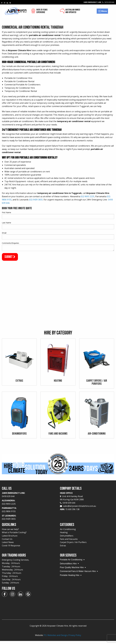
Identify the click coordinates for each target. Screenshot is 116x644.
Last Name (6, 223)
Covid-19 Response (11, 548)
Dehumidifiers (67, 539)
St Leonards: (29, 520)
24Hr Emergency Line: (29, 498)
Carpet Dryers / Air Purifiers (73, 545)
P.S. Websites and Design (56, 638)
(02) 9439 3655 (36, 200)
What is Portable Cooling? (14, 535)
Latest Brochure (10, 539)
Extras (63, 548)
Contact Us (7, 542)
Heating (64, 535)
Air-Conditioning (68, 532)
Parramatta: (29, 513)
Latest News (8, 545)
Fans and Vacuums (69, 542)
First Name (6, 212)
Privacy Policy (75, 638)
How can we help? (10, 532)
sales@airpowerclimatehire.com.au (79, 509)
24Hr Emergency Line (99, 2)
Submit (10, 257)
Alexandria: (29, 505)
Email (4, 233)
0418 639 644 (68, 506)
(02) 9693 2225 (87, 196)
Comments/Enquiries (10, 243)
